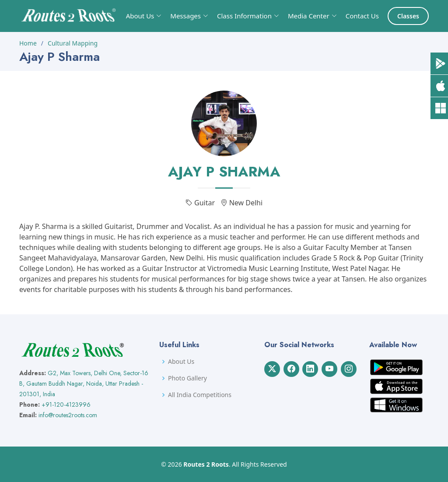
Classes (408, 16)
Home (28, 43)
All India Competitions (200, 395)
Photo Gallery (187, 378)
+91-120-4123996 (66, 405)
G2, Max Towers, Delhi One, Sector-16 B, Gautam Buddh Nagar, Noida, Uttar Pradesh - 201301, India (84, 383)
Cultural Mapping (73, 43)
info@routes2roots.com (68, 415)
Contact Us (362, 16)
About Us (181, 362)
